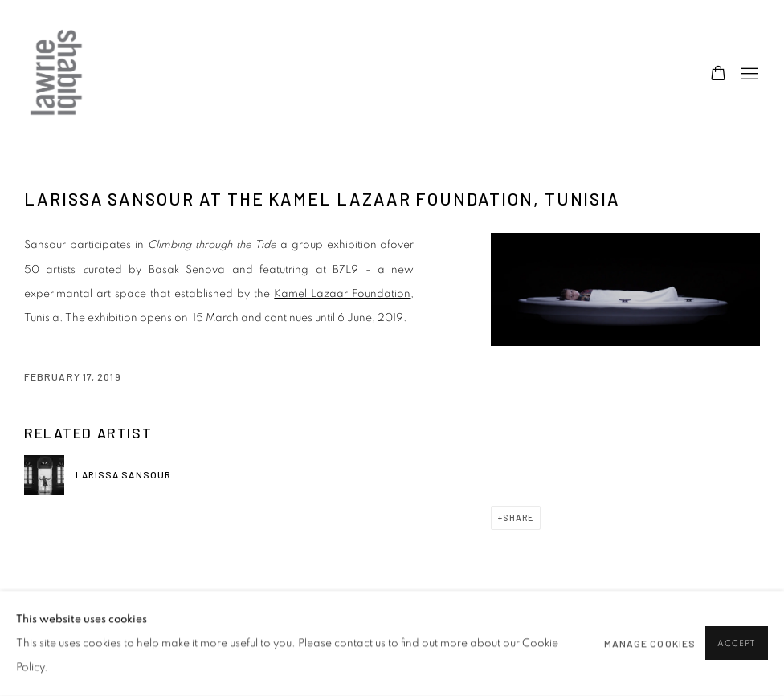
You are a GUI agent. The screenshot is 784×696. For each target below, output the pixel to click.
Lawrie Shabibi (56, 74)
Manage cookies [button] (650, 644)
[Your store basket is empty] (718, 75)
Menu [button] (748, 75)
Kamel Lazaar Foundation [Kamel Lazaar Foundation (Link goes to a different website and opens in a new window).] (342, 294)
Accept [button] (737, 644)
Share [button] (518, 517)
